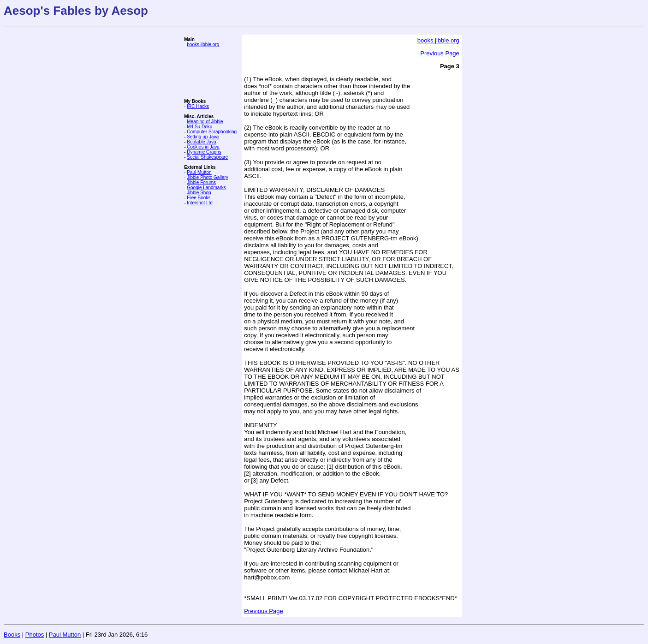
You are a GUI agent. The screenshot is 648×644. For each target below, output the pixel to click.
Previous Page (440, 53)
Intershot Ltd (200, 203)
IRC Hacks (198, 106)
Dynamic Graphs (204, 152)
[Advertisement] (212, 73)
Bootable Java (201, 142)
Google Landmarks (206, 188)
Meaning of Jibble (205, 122)
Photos (35, 635)
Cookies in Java (203, 147)
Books (12, 635)
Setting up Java (203, 137)
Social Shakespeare (207, 157)
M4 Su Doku (199, 127)
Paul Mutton (199, 172)
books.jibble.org (203, 45)
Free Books (199, 198)
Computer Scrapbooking (212, 132)
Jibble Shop (199, 193)
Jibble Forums (201, 182)
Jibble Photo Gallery (208, 177)
